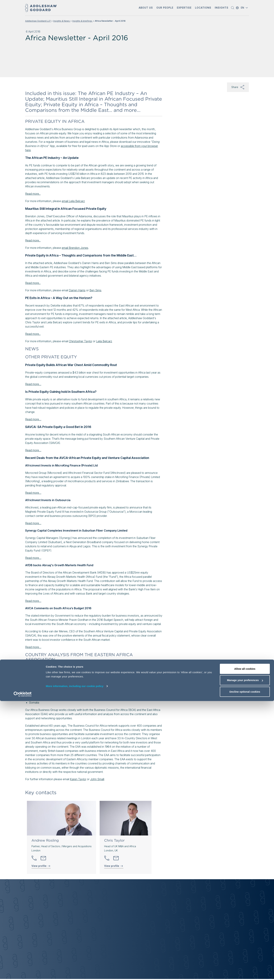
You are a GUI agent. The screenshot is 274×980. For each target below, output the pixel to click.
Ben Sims (95, 290)
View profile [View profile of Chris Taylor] (114, 866)
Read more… (33, 384)
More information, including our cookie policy (75, 965)
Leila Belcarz (104, 341)
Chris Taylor (114, 840)
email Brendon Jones (75, 248)
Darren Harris (77, 290)
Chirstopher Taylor (80, 341)
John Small (97, 779)
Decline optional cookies (245, 971)
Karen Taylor (78, 779)
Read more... (33, 194)
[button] (146, 8)
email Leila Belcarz (73, 201)
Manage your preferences (245, 959)
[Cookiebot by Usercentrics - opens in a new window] (23, 973)
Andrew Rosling (45, 840)
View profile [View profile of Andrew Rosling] (41, 866)
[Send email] (43, 858)
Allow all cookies (245, 948)
